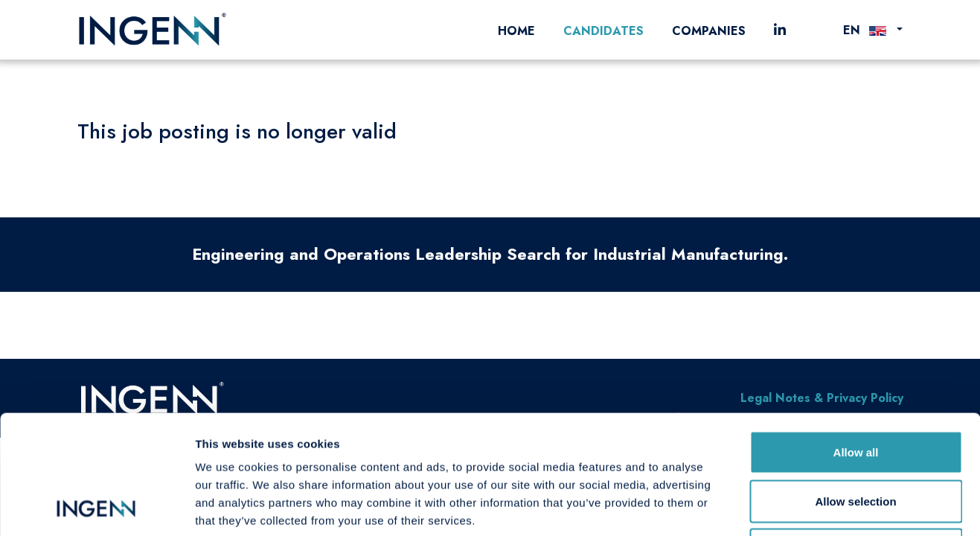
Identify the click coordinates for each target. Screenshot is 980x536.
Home (516, 31)
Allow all (856, 341)
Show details (781, 507)
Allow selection (855, 390)
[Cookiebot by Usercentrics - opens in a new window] (96, 507)
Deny (856, 438)
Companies (709, 31)
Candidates (603, 31)
